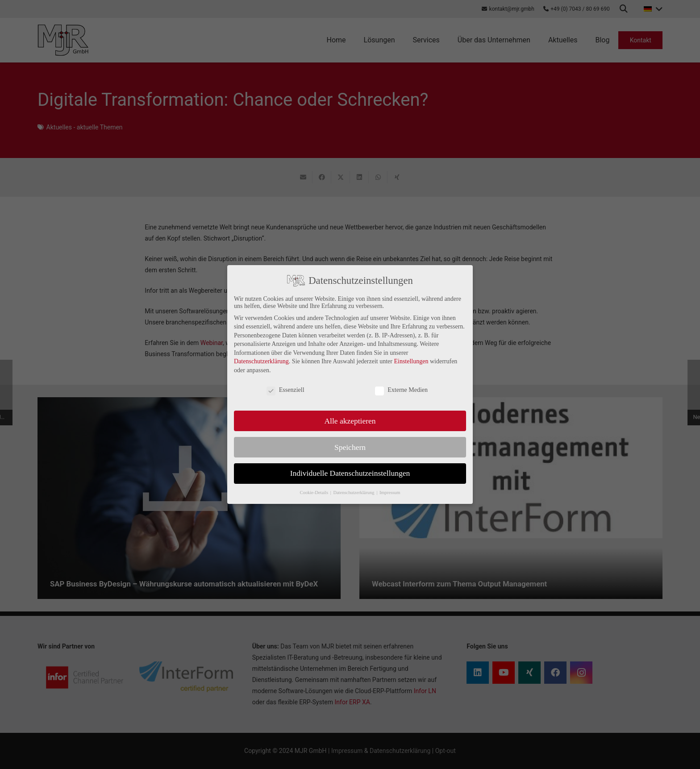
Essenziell (285, 390)
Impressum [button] (390, 493)
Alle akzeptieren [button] (350, 421)
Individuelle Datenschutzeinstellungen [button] (350, 473)
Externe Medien (401, 390)
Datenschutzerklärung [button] (354, 493)
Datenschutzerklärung (261, 361)
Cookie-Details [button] (314, 493)
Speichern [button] (350, 447)
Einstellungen (411, 361)
